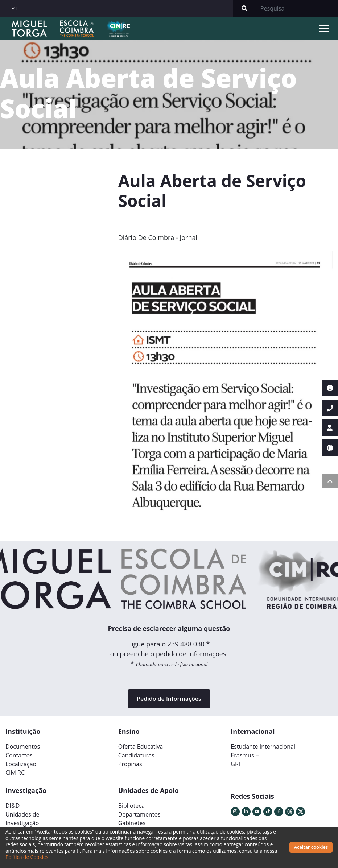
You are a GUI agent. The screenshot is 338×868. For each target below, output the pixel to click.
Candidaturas (136, 755)
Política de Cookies (27, 857)
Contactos (19, 755)
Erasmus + (245, 755)
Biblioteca (131, 806)
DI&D (13, 806)
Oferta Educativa (141, 747)
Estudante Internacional (263, 747)
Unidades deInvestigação (22, 819)
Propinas (130, 764)
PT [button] (15, 8)
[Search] (297, 8)
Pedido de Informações (169, 699)
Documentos (23, 747)
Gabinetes (132, 823)
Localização (21, 764)
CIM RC (15, 773)
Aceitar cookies (311, 847)
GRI (235, 764)
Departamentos (139, 814)
